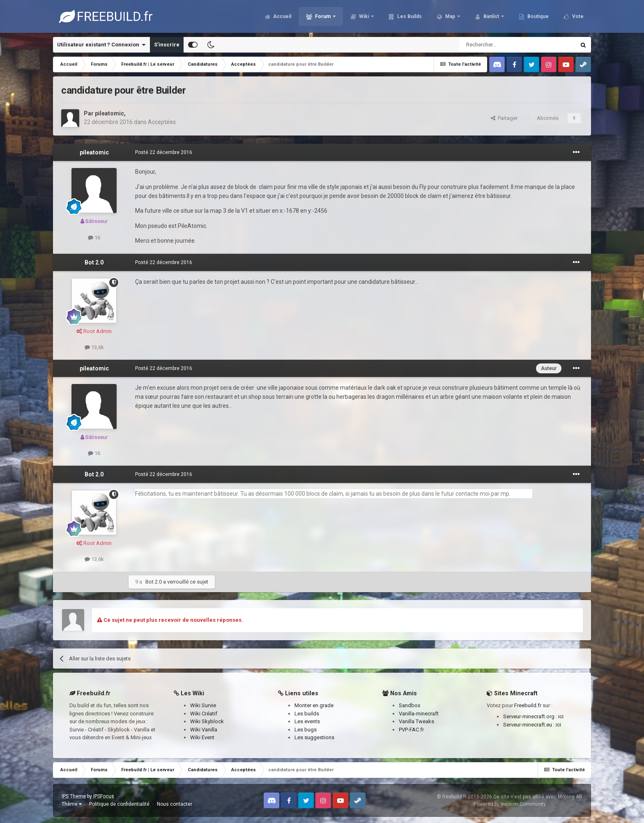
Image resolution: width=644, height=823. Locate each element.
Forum (323, 16)
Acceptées (162, 122)
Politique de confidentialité (119, 804)
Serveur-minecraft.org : (531, 716)
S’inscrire (167, 45)
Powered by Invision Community (510, 804)
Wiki (364, 16)
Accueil (282, 16)
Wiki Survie (203, 705)
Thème (72, 804)
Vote (577, 16)
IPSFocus (104, 796)
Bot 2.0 (94, 262)
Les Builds (409, 16)
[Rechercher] (500, 45)
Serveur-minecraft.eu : (529, 725)
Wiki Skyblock (207, 721)
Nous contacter (175, 804)
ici (561, 716)
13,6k (94, 347)
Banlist (491, 16)
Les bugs (306, 730)
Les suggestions (314, 737)
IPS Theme (74, 796)
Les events (307, 721)
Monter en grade (314, 705)
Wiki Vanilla (204, 730)
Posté (164, 152)
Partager (504, 118)
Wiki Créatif (204, 714)
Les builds (307, 714)
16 (94, 238)
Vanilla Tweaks (416, 721)
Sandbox (409, 705)
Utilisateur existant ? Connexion (101, 45)
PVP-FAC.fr (411, 730)
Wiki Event (202, 737)
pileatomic (109, 113)
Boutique (537, 16)
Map (450, 16)
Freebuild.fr (528, 705)
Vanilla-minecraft (419, 714)
